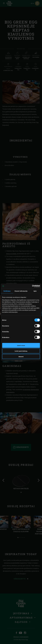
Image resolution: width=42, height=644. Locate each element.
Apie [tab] (35, 291)
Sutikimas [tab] (7, 291)
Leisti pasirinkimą (21, 351)
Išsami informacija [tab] (21, 291)
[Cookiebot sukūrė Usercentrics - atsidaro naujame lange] (31, 286)
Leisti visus (21, 345)
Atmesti (21, 357)
